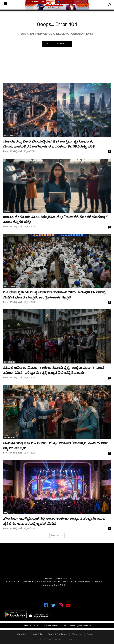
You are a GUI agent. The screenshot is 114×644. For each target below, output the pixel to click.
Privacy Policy (37, 635)
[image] (57, 561)
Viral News (9, 136)
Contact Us (92, 635)
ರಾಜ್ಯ (6, 513)
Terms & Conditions (58, 635)
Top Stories (10, 362)
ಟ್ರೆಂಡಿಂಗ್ (7, 211)
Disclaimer (77, 635)
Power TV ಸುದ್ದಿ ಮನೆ (12, 152)
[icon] (46, 607)
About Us (21, 635)
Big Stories (9, 286)
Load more (57, 536)
